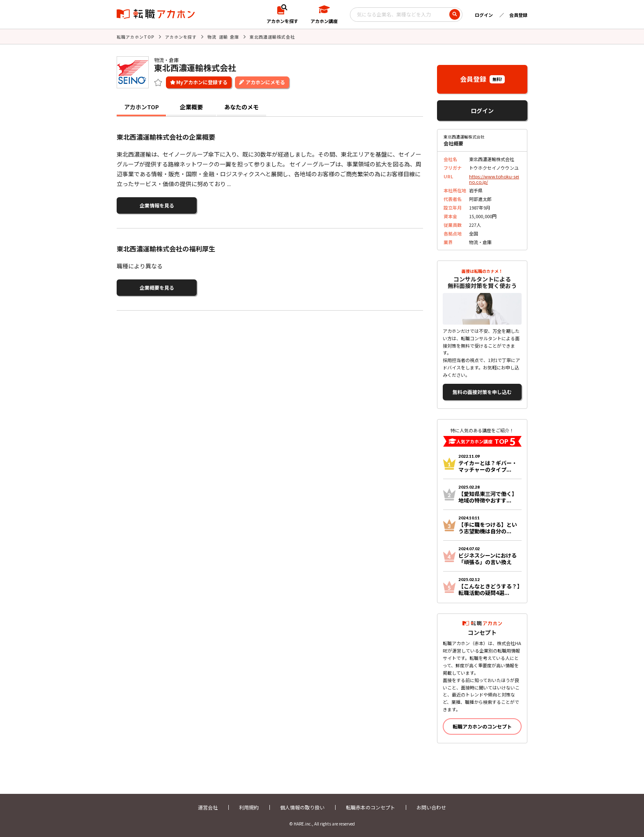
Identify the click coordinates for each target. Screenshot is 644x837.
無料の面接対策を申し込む (482, 392)
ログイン (484, 15)
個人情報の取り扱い (302, 807)
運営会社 (208, 807)
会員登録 (518, 15)
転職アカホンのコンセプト (482, 726)
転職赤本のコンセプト (370, 807)
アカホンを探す (181, 37)
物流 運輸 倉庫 (223, 37)
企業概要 (191, 107)
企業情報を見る (157, 205)
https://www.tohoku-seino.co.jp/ (494, 179)
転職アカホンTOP (136, 37)
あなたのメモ (241, 107)
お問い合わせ (431, 807)
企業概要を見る (157, 287)
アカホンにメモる (265, 82)
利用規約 (249, 807)
